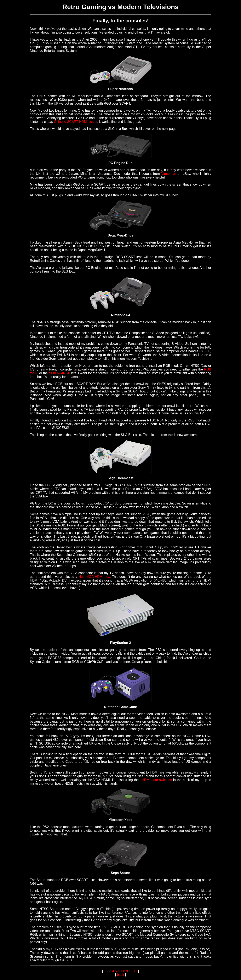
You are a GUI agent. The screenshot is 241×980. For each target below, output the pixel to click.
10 (131, 971)
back (121, 975)
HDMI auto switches (157, 780)
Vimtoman (169, 174)
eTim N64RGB (59, 373)
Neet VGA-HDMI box (94, 577)
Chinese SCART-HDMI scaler (76, 122)
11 (135, 971)
